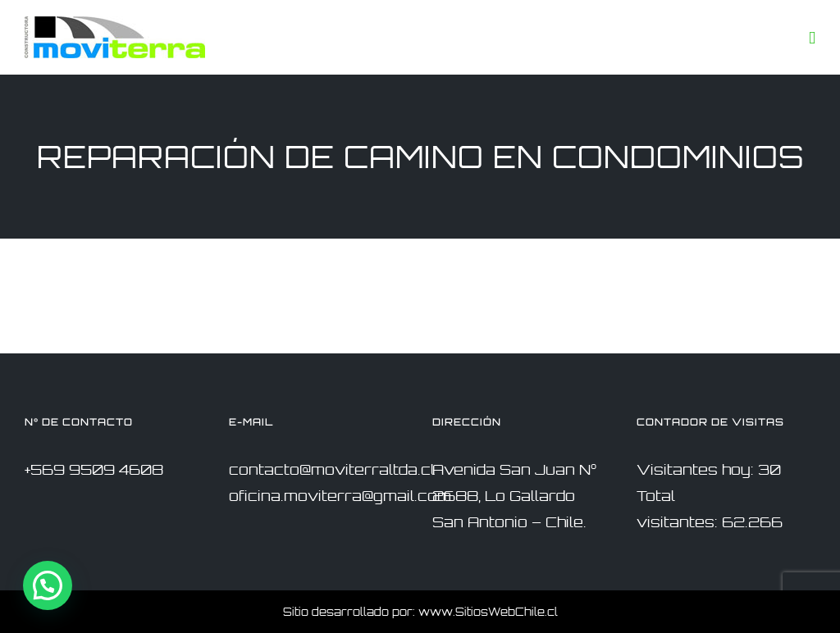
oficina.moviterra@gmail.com (340, 496)
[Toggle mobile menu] (812, 38)
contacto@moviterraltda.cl (332, 469)
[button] (48, 585)
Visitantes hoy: (697, 469)
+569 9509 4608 (94, 469)
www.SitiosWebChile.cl (488, 612)
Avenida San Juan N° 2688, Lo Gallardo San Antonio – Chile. (514, 496)
